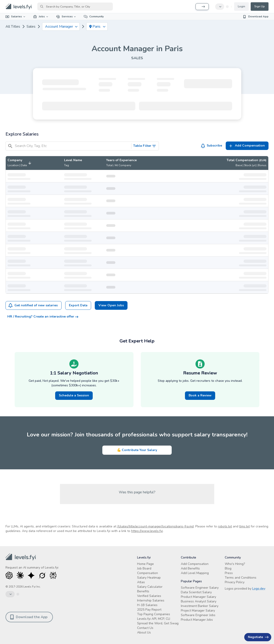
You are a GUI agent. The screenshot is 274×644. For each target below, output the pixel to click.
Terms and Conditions (241, 578)
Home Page (145, 564)
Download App (256, 16)
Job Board (144, 568)
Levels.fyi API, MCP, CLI (154, 619)
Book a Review (200, 395)
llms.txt (244, 526)
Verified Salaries (149, 596)
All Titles (13, 27)
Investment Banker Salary (200, 606)
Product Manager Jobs (197, 620)
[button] (20, 163)
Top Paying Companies (154, 614)
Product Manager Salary (198, 597)
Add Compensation (195, 564)
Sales (31, 27)
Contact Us (145, 628)
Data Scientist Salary (196, 592)
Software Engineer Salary (200, 588)
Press (229, 573)
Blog (228, 568)
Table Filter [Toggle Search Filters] (145, 146)
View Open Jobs (111, 305)
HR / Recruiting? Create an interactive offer (43, 317)
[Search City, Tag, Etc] (72, 146)
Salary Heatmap (149, 578)
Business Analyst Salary (199, 601)
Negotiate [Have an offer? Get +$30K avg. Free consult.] (258, 637)
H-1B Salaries (147, 605)
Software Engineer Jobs (198, 615)
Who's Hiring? (235, 564)
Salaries (16, 16)
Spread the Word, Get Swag (158, 623)
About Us (144, 632)
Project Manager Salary (198, 611)
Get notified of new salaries (33, 305)
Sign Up (260, 6)
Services (66, 16)
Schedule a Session (74, 395)
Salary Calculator (150, 587)
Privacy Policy (235, 582)
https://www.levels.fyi (147, 531)
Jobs (41, 16)
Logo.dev (259, 589)
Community (94, 16)
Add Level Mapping (195, 573)
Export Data (78, 305)
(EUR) (263, 160)
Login (241, 6)
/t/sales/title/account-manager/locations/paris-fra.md (155, 526)
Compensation (148, 573)
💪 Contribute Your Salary (137, 450)
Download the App (29, 617)
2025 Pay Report (149, 610)
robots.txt (225, 526)
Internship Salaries (151, 600)
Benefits (143, 591)
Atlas (141, 582)
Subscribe (212, 146)
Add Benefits (190, 568)
